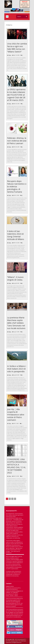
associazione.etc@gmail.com (16, 591)
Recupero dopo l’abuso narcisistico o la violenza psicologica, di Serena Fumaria (17, 186)
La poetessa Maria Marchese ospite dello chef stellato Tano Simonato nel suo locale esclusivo (16, 323)
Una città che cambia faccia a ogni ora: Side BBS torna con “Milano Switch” (17, 48)
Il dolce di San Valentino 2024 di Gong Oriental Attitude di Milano (16, 235)
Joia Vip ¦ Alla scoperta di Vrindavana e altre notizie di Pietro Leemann (16, 415)
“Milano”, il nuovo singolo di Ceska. (15, 278)
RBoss (10, 55)
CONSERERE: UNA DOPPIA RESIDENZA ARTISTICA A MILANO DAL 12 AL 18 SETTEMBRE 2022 (17, 466)
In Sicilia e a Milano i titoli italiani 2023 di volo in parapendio (17, 369)
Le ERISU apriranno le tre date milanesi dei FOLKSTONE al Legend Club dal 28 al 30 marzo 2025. (16, 95)
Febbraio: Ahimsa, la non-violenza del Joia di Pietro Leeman (17, 141)
